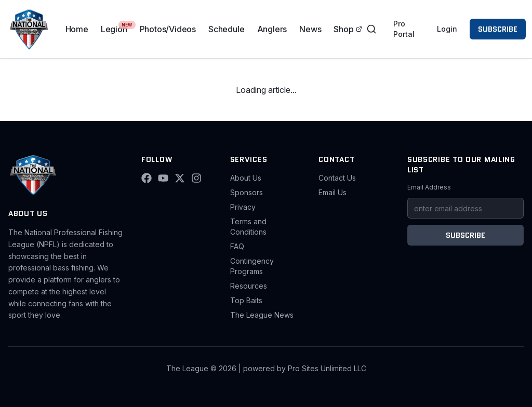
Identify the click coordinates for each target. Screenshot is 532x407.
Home (77, 29)
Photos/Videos (168, 29)
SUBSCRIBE (498, 29)
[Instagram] (196, 178)
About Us (246, 178)
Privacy (243, 207)
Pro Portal (404, 29)
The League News (262, 315)
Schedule (226, 29)
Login (447, 29)
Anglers (272, 29)
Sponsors (247, 192)
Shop (348, 29)
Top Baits (246, 300)
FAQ (237, 246)
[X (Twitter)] (180, 178)
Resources (249, 286)
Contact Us (337, 178)
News (310, 29)
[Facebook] (147, 178)
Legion (114, 29)
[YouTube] (163, 178)
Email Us (332, 192)
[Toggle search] (371, 29)
